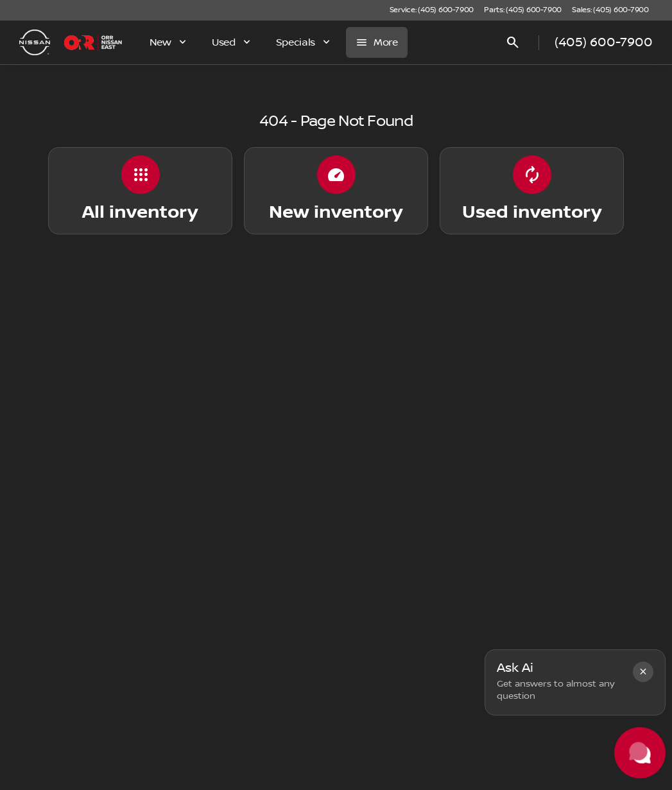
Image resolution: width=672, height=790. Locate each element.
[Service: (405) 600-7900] (432, 10)
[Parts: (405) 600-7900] (523, 10)
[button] (643, 672)
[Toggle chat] (640, 753)
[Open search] (513, 42)
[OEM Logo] (35, 42)
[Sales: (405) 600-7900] (610, 10)
